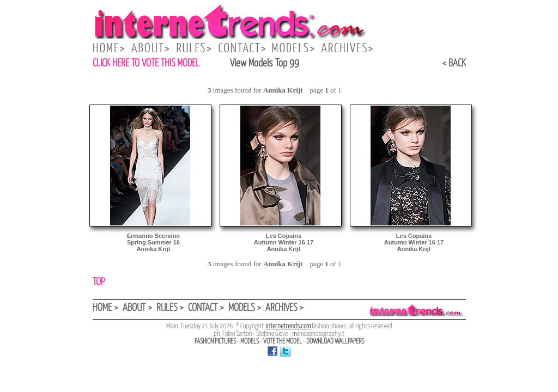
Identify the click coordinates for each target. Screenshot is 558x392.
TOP (99, 282)
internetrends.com (289, 326)
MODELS (250, 342)
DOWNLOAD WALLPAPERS (335, 342)
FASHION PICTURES (215, 342)
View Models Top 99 (265, 63)
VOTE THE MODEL (283, 342)
